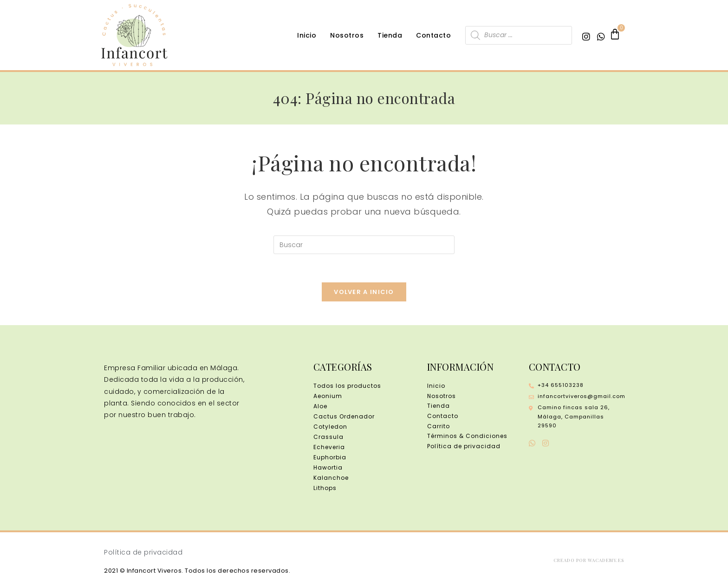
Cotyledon (330, 427)
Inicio (307, 35)
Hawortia (328, 467)
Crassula (328, 437)
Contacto (433, 35)
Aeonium (328, 396)
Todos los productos (347, 386)
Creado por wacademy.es (589, 560)
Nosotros (347, 35)
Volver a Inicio (364, 292)
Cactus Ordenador (344, 416)
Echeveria (329, 447)
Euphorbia (330, 457)
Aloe (320, 406)
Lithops (325, 488)
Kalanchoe (331, 478)
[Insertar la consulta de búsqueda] (364, 245)
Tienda (390, 35)
